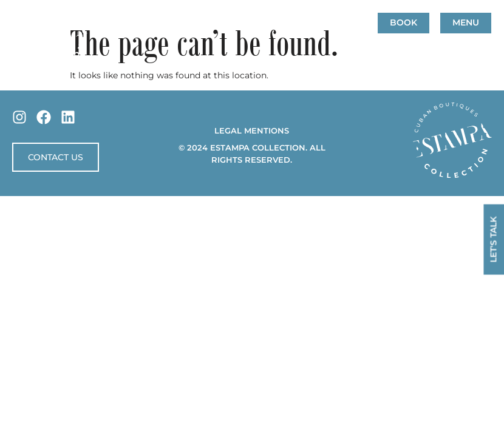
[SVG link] (452, 140)
